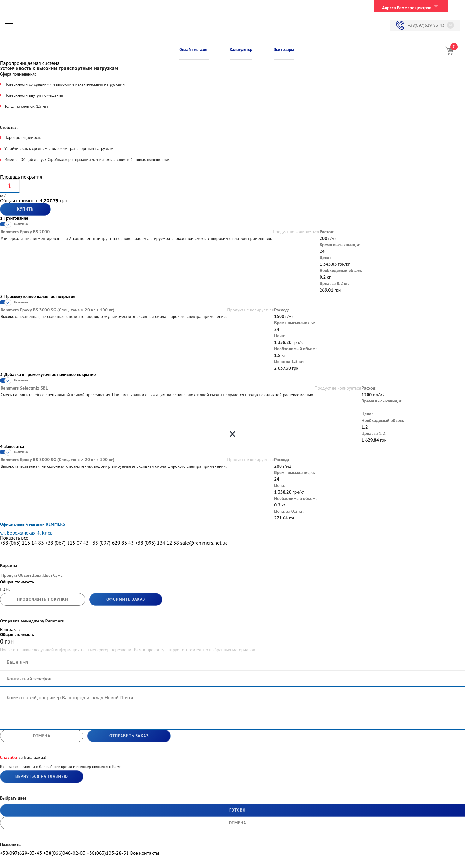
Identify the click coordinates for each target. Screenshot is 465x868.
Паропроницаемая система (30, 63)
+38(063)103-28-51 (108, 853)
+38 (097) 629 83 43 (112, 543)
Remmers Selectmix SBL (24, 388)
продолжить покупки (43, 599)
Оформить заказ (126, 599)
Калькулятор (241, 50)
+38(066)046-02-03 (64, 853)
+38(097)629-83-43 (426, 25)
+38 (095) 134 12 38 (157, 543)
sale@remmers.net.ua (204, 543)
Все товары (284, 50)
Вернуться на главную (42, 776)
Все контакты (144, 853)
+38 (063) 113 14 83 (22, 543)
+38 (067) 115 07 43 (67, 543)
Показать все (14, 538)
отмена (41, 736)
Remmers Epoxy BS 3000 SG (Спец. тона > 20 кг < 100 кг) (58, 310)
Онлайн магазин (194, 50)
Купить (25, 209)
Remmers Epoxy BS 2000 (25, 232)
